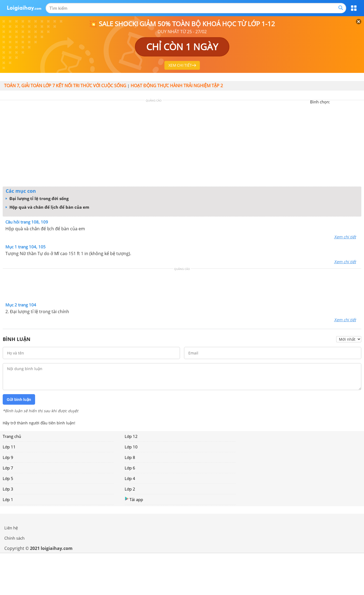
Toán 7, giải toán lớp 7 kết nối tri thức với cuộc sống (65, 86)
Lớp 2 (130, 489)
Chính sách (14, 538)
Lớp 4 (130, 478)
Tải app (134, 499)
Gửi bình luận (19, 400)
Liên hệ (11, 528)
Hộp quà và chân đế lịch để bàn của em (47, 207)
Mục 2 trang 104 (21, 305)
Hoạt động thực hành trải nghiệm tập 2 (177, 86)
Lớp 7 (8, 468)
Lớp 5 (8, 478)
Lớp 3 (8, 489)
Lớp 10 (131, 447)
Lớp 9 (8, 457)
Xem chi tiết (345, 237)
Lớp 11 (9, 447)
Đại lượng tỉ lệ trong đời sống (37, 198)
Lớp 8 (130, 457)
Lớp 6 (130, 468)
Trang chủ (12, 436)
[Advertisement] (182, 145)
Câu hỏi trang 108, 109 (27, 222)
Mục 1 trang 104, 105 (25, 247)
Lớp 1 (8, 499)
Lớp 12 (131, 436)
